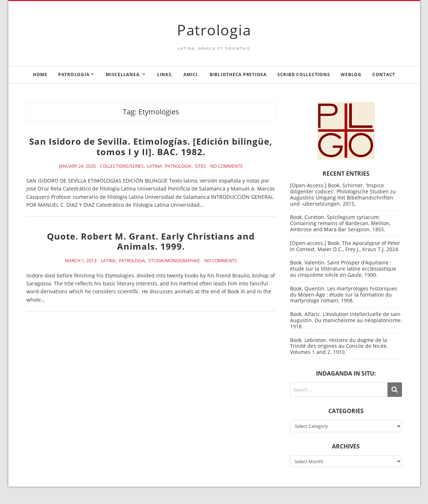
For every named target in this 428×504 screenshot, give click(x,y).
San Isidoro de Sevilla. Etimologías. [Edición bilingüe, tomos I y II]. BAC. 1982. (151, 146)
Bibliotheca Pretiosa (238, 74)
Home (40, 74)
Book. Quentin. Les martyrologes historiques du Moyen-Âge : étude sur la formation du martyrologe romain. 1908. (344, 295)
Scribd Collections (304, 74)
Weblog (351, 74)
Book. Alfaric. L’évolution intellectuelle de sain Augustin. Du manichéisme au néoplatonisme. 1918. (346, 320)
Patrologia (214, 30)
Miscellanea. (123, 74)
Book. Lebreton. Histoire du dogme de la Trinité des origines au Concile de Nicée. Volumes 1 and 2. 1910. (339, 346)
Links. (165, 74)
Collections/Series (122, 166)
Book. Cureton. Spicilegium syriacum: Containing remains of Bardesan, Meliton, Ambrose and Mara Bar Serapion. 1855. (340, 223)
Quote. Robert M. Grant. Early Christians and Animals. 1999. (151, 241)
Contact (384, 74)
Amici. (191, 74)
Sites (200, 166)
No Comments (226, 166)
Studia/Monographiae (174, 261)
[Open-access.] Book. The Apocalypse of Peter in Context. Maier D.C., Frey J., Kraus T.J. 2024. (345, 246)
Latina (154, 166)
